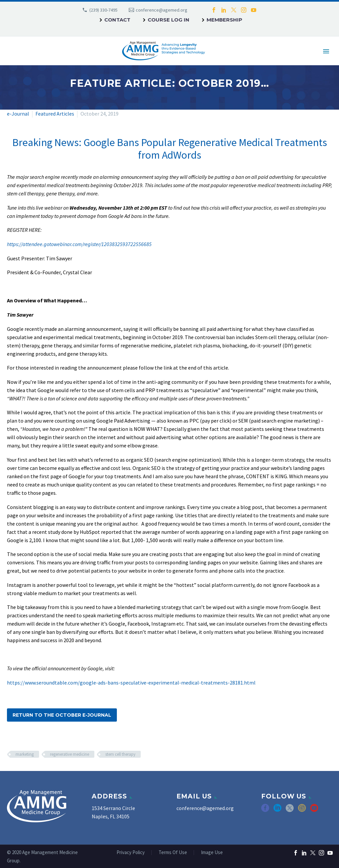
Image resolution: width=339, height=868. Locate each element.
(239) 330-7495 (103, 10)
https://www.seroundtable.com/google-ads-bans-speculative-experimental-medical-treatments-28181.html (131, 683)
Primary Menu (326, 51)
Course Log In (169, 20)
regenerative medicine (70, 754)
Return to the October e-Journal (62, 715)
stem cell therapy (120, 754)
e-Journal (18, 114)
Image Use (212, 853)
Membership (224, 20)
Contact (117, 20)
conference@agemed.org (162, 10)
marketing (25, 754)
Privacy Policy (131, 853)
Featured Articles (55, 114)
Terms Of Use (173, 853)
